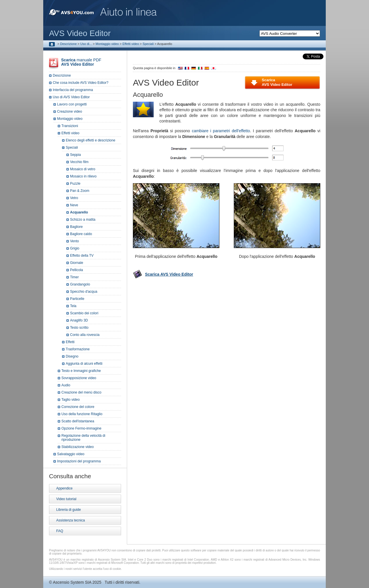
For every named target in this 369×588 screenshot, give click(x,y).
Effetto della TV (82, 256)
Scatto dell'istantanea (78, 421)
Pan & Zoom (80, 191)
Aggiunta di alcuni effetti (84, 364)
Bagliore (76, 227)
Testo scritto (79, 328)
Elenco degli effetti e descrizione (91, 140)
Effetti (70, 342)
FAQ (60, 531)
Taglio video (70, 400)
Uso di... (86, 44)
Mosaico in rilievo (83, 176)
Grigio (75, 248)
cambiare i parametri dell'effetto (221, 131)
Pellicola (77, 270)
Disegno (72, 356)
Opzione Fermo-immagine (81, 428)
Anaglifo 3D (79, 320)
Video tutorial (66, 499)
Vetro (74, 198)
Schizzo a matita (83, 220)
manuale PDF (81, 62)
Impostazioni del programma (79, 461)
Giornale (77, 263)
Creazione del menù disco (81, 392)
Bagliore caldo (81, 234)
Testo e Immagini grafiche (81, 371)
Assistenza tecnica (70, 520)
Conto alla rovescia (85, 335)
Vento (75, 241)
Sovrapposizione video (79, 378)
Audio (66, 385)
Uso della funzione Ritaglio (82, 414)
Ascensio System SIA (72, 582)
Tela (73, 306)
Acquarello (79, 212)
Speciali (148, 44)
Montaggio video (107, 44)
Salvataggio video (71, 454)
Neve (74, 205)
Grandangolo (80, 284)
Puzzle (75, 184)
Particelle (77, 299)
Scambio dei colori (84, 313)
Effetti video (131, 44)
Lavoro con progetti (72, 104)
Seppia (75, 155)
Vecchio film (79, 162)
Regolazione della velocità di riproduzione (83, 438)
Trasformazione (78, 349)
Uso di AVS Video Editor (71, 97)
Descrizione (68, 44)
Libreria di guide (68, 510)
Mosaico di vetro (83, 169)
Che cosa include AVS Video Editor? (81, 83)
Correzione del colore (78, 407)
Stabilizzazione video (78, 447)
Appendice (64, 488)
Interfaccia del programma (73, 90)
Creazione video (70, 111)
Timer (74, 277)
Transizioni (70, 126)
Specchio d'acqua (84, 292)
